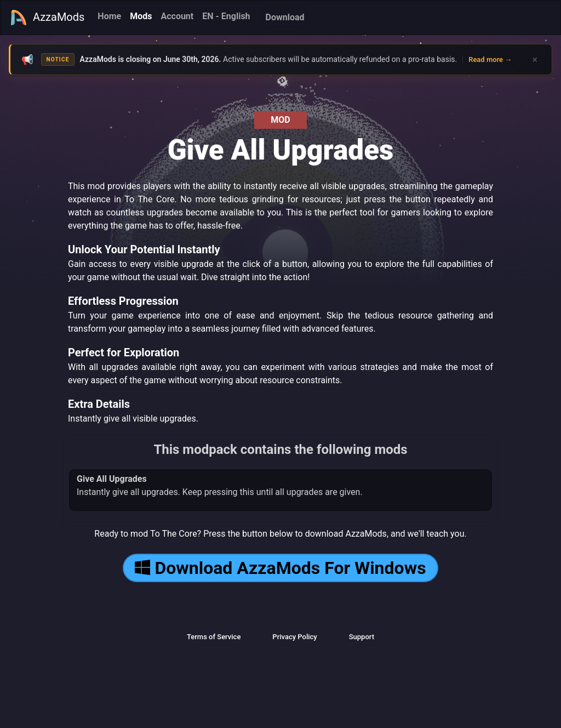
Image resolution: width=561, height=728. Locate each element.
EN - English (226, 16)
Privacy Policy (294, 637)
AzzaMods (47, 18)
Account (177, 16)
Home (109, 16)
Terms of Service (214, 637)
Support (362, 637)
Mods (141, 16)
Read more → (490, 59)
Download (285, 17)
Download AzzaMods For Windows (280, 568)
